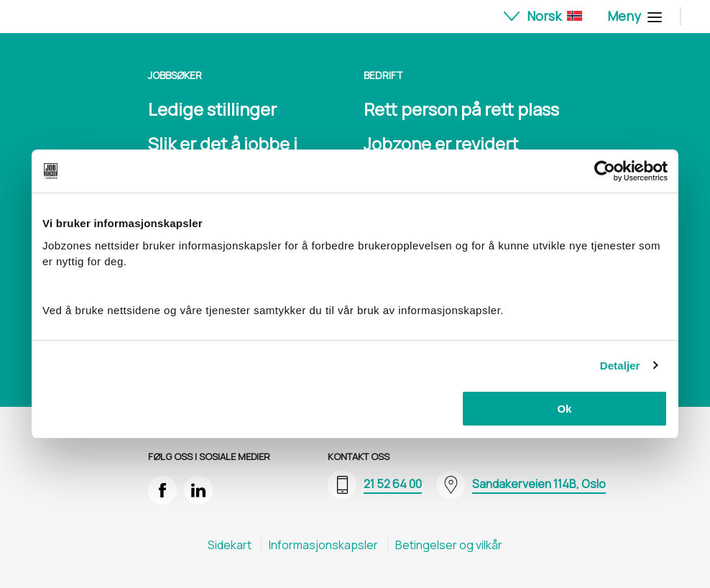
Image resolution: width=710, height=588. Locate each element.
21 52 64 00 (393, 484)
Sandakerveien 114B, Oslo (539, 484)
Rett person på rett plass (461, 109)
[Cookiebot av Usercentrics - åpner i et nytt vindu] (605, 171)
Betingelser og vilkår (449, 545)
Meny (633, 16)
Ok (564, 409)
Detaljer (620, 366)
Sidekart (230, 545)
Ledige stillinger (212, 109)
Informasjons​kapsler (323, 545)
